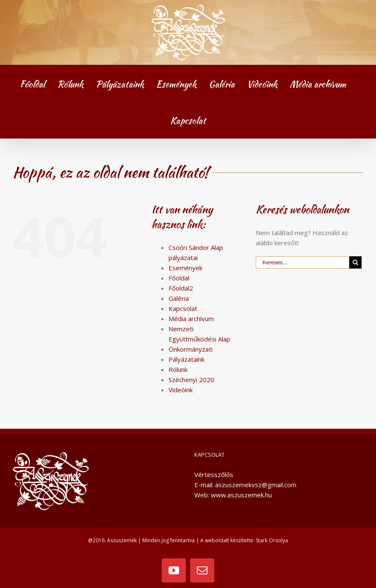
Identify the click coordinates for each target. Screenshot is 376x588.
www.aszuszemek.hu (241, 495)
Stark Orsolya (272, 540)
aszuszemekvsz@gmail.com (256, 485)
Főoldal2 (181, 288)
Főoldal (179, 278)
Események (185, 268)
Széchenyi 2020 (191, 380)
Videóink (181, 390)
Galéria (179, 298)
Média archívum (191, 319)
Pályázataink (187, 359)
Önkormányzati (191, 349)
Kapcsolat (183, 308)
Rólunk (178, 369)
